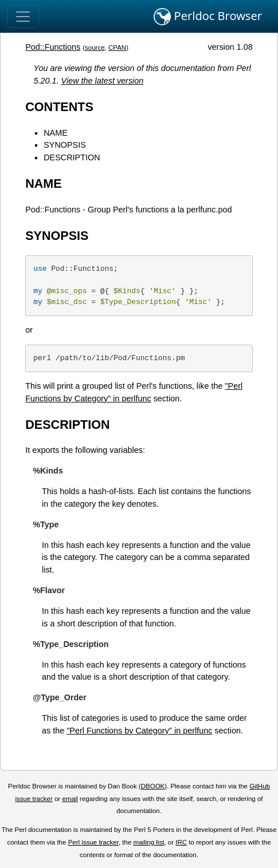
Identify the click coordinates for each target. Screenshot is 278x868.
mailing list (149, 842)
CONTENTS (59, 107)
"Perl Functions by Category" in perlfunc (139, 731)
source (95, 48)
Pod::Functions (53, 47)
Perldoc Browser (208, 17)
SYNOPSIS (65, 145)
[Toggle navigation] (23, 17)
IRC (181, 842)
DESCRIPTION (72, 157)
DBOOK (153, 786)
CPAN (117, 48)
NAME (56, 133)
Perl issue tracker (93, 842)
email (70, 799)
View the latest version (103, 81)
